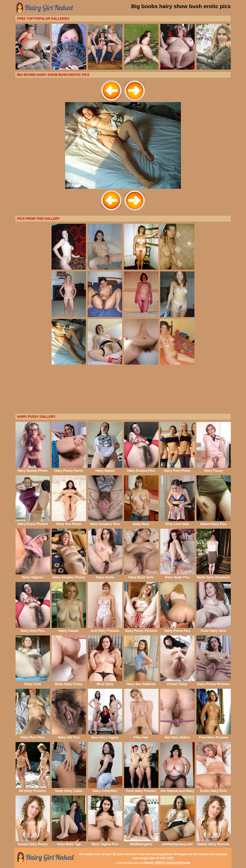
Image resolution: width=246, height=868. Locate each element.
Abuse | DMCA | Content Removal (167, 863)
